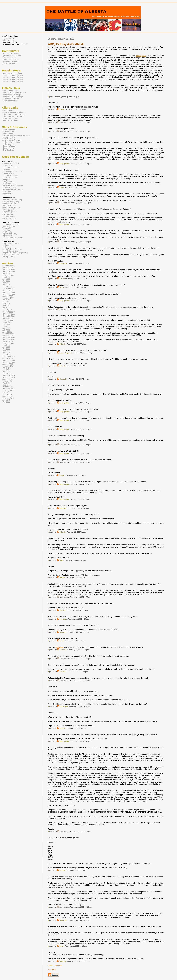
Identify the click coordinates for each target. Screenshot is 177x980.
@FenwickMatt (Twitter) (12, 56)
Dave (62, 109)
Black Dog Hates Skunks (12, 172)
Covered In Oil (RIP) (11, 164)
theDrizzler (64, 706)
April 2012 (6, 393)
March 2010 (7, 368)
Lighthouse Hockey (10, 234)
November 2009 (9, 360)
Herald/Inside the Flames (13, 190)
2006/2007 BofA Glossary (13, 79)
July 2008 (6, 330)
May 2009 (6, 349)
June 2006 (6, 283)
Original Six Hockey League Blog (15, 253)
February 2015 (8, 398)
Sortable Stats (8, 132)
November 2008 (9, 338)
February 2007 (8, 298)
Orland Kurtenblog (9, 203)
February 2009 (8, 343)
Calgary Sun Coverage (12, 95)
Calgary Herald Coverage (13, 97)
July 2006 (6, 285)
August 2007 (7, 309)
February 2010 (8, 366)
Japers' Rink (7, 236)
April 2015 (6, 400)
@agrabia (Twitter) (10, 62)
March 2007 (7, 300)
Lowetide (6, 170)
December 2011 (9, 389)
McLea (62, 279)
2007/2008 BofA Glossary (13, 77)
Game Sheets (8, 134)
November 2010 (9, 376)
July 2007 (6, 307)
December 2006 (9, 294)
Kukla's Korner (8, 245)
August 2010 (7, 374)
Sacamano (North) (10, 58)
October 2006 (8, 290)
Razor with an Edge (10, 209)
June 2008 (6, 328)
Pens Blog (6, 230)
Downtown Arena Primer (12, 73)
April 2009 (6, 347)
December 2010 (9, 377)
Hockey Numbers (9, 257)
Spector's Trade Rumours (12, 249)
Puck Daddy (7, 247)
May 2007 (6, 304)
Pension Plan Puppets (11, 224)
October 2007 (8, 313)
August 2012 (7, 394)
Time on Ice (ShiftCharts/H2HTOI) (16, 136)
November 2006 (9, 292)
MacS (62, 288)
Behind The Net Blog (10, 251)
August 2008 (7, 332)
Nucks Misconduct (9, 205)
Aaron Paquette (66, 353)
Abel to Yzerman (9, 217)
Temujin (63, 610)
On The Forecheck (9, 219)
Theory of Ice (7, 228)
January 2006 (8, 273)
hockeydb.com (8, 144)
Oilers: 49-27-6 (8, 40)
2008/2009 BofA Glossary (13, 75)
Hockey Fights (8, 148)
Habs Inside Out (9, 226)
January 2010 (8, 364)
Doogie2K (63, 263)
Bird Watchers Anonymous (13, 238)
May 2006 (6, 281)
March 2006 (7, 277)
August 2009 (7, 355)
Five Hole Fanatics (10, 188)
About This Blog (9, 64)
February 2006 (8, 275)
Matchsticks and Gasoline (13, 186)
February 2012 (8, 391)
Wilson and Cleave (10, 184)
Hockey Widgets (9, 146)
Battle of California (9, 211)
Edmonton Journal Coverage (14, 114)
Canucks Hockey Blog (11, 202)
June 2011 (6, 385)
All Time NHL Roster (11, 99)
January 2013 (8, 396)
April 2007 (6, 302)
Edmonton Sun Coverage (13, 116)
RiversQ (63, 961)
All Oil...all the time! (10, 178)
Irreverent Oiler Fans (11, 168)
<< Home (52, 970)
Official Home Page (10, 91)
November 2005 (9, 270)
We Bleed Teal (8, 215)
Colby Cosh (7, 182)
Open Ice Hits (8, 194)
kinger (62, 475)
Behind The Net (9, 138)
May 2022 (6, 402)
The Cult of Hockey (10, 176)
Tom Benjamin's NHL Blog (12, 200)
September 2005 (9, 266)
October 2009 (8, 358)
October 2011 (8, 387)
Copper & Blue (8, 174)
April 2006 (6, 279)
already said (141, 56)
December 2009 (9, 362)
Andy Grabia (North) (10, 60)
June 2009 (6, 351)
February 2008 (8, 321)
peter (62, 946)
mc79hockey (7, 166)
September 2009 (9, 357)
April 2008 (6, 324)
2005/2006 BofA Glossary (13, 81)
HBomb (63, 344)
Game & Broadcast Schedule (14, 93)
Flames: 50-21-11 (9, 38)
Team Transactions (10, 101)
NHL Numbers (8, 150)
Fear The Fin (7, 213)
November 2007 (9, 315)
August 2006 (7, 287)
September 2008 (9, 334)
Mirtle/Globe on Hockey (11, 243)
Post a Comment (55, 965)
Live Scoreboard (9, 130)
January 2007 (8, 296)
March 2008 (7, 323)
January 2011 (8, 379)
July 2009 (6, 353)
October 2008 (8, 336)
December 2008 (9, 340)
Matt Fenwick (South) (11, 54)
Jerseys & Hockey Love (11, 207)
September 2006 (9, 289)
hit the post (7, 192)
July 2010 (6, 372)
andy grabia (64, 164)
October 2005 (8, 268)
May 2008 (6, 326)
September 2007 (9, 311)
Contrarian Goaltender (11, 255)
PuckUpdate (7, 232)
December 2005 (9, 272)
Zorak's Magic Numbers (12, 140)
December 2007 (9, 317)
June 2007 (6, 306)
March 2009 (7, 345)
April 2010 (6, 370)
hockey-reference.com (11, 142)
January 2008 (8, 319)
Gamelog (59, 647)
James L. (63, 508)
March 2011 (7, 383)
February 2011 (8, 381)
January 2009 (8, 341)
